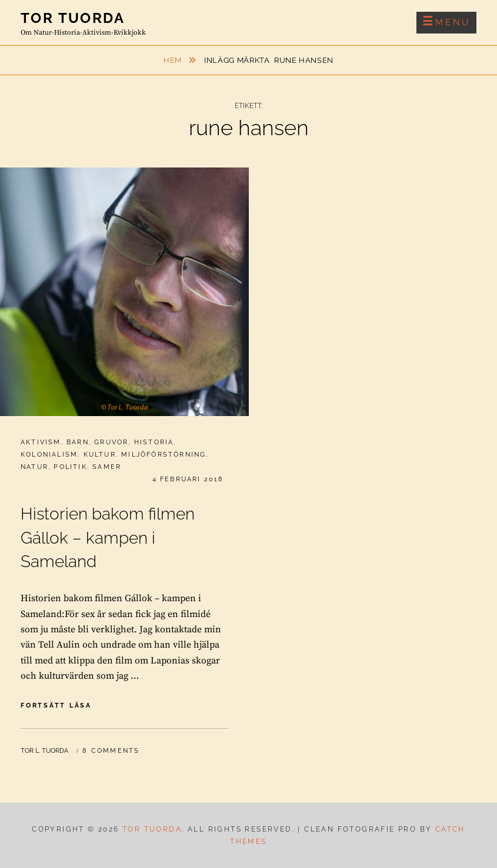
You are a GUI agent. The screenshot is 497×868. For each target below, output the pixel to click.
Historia (154, 442)
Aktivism (41, 442)
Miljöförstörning (164, 455)
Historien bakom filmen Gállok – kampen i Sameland (108, 538)
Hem (174, 60)
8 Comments (111, 751)
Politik (70, 467)
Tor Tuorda (73, 18)
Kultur (100, 455)
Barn (78, 442)
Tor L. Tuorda (44, 751)
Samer (107, 467)
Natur (34, 467)
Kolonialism (49, 455)
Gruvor (111, 442)
